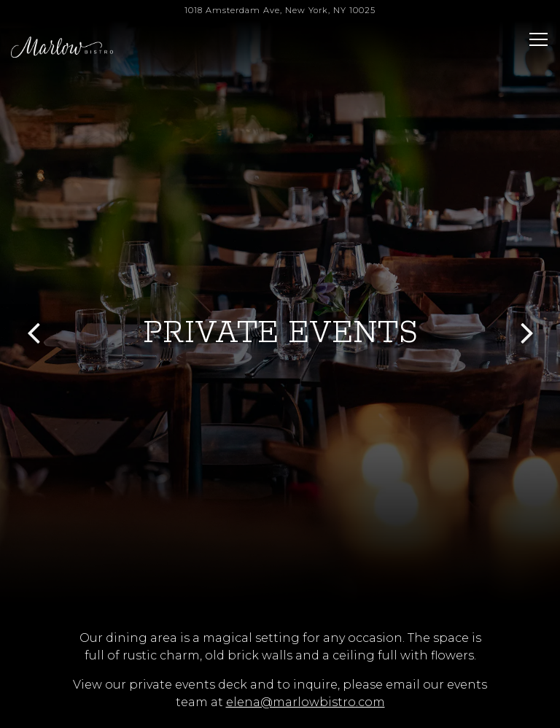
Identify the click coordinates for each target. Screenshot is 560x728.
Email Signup (280, 710)
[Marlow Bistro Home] (62, 47)
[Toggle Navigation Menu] (538, 39)
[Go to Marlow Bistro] (280, 11)
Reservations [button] (280, 675)
